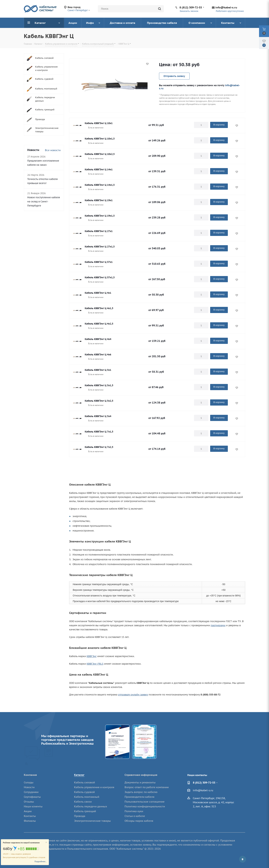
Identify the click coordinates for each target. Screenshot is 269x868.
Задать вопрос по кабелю (141, 792)
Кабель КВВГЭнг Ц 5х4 (98, 416)
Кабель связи (83, 802)
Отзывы (29, 802)
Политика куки (134, 811)
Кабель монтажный (87, 797)
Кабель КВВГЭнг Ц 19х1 (99, 200)
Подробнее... (41, 861)
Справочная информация (141, 775)
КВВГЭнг (92, 656)
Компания (30, 775)
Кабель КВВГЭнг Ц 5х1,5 (99, 385)
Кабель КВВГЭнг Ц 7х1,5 (99, 432)
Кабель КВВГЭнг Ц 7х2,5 (99, 447)
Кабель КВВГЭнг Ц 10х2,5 (100, 154)
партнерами (218, 625)
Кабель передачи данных (91, 806)
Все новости (53, 150)
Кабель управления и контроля (94, 787)
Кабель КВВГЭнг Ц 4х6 (98, 354)
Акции (28, 811)
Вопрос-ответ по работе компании (147, 787)
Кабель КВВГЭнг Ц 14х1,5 (100, 185)
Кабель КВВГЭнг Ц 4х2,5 (99, 324)
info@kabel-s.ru (226, 7)
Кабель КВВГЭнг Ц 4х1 (98, 293)
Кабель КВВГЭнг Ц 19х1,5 (100, 216)
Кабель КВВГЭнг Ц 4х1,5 (99, 308)
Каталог (79, 775)
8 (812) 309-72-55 (191, 7)
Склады (29, 782)
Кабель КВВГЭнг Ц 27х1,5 (100, 247)
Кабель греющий (85, 811)
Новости (29, 787)
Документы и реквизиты (140, 782)
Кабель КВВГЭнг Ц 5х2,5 (99, 401)
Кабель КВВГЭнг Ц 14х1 (99, 169)
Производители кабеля (139, 797)
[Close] (46, 843)
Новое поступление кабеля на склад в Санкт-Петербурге (44, 201)
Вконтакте (243, 859)
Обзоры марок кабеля (139, 821)
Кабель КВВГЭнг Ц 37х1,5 (100, 277)
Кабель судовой (84, 792)
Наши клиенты (33, 806)
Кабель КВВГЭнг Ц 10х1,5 (100, 139)
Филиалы (30, 821)
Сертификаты (32, 797)
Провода (80, 816)
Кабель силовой (84, 782)
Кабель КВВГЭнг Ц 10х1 (99, 123)
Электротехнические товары (92, 821)
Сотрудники (31, 792)
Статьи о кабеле (135, 816)
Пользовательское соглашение (145, 802)
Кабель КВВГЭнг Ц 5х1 (98, 370)
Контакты (30, 816)
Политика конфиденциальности (145, 806)
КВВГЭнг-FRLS (95, 664)
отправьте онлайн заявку (133, 695)
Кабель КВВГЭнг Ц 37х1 (99, 262)
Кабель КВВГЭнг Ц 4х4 (98, 339)
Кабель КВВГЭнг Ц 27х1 (99, 231)
